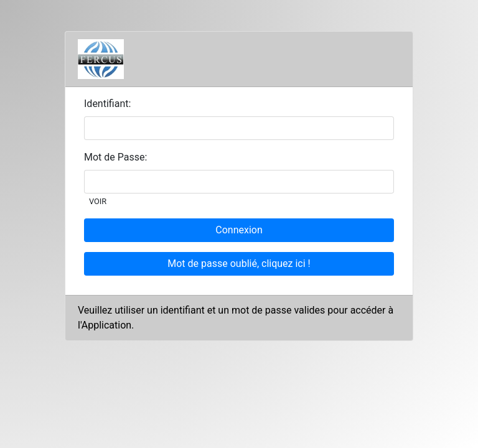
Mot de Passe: (115, 157)
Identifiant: (107, 104)
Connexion (239, 230)
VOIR (98, 201)
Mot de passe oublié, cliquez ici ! (239, 264)
